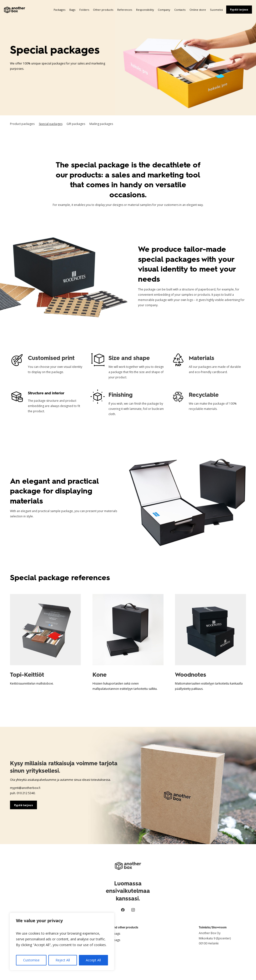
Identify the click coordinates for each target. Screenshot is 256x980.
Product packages (22, 124)
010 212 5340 (26, 793)
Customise (31, 960)
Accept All (93, 960)
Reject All (63, 960)
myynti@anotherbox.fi (25, 788)
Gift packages (76, 124)
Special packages (51, 124)
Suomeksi (216, 10)
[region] (62, 942)
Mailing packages (101, 124)
